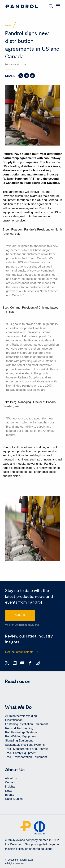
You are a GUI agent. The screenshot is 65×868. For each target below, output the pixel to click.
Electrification (14, 720)
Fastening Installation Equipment (26, 724)
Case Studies (14, 799)
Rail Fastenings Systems (21, 732)
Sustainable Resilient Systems (25, 745)
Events (10, 795)
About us (11, 778)
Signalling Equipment (19, 741)
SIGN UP (20, 615)
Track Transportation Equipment (26, 757)
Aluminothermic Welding (21, 716)
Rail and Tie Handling (19, 728)
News (9, 791)
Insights (10, 787)
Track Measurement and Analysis (27, 749)
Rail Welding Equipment (21, 736)
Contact (10, 782)
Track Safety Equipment (21, 753)
